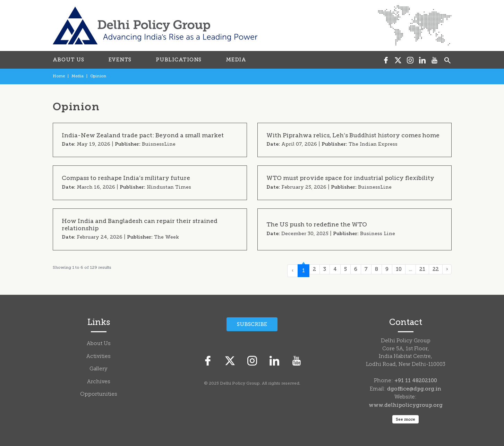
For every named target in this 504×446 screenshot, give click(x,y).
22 (436, 269)
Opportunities (99, 394)
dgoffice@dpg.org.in (414, 389)
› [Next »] (447, 269)
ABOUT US (69, 60)
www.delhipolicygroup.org (406, 405)
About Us (99, 344)
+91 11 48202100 (416, 380)
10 (399, 269)
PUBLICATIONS (179, 60)
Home (59, 76)
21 (422, 269)
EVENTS (120, 60)
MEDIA (236, 60)
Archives (99, 382)
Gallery (99, 369)
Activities (99, 357)
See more (405, 419)
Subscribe (252, 324)
